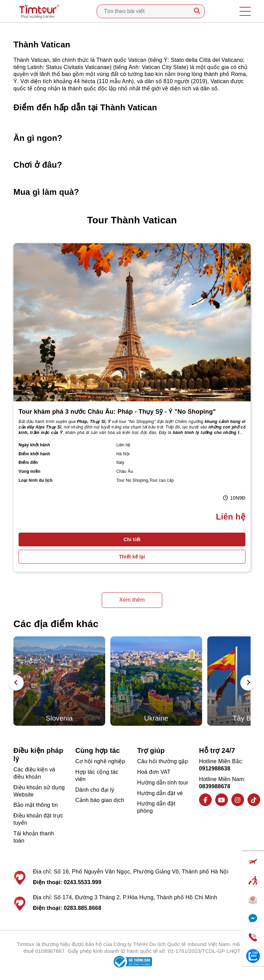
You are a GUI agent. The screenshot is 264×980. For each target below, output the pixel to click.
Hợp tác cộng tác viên (97, 776)
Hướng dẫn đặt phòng (156, 807)
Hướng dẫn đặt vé (160, 793)
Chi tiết (132, 539)
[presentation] (16, 683)
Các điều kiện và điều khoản (34, 773)
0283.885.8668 (82, 908)
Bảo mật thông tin (36, 805)
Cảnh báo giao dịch (100, 800)
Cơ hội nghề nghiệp (100, 761)
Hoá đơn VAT (154, 772)
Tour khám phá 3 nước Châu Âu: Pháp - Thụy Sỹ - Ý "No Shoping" (117, 412)
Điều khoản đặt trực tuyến (38, 819)
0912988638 (215, 769)
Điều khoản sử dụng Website (39, 791)
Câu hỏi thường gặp (163, 761)
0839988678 (215, 786)
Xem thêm (132, 600)
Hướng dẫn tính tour (163, 783)
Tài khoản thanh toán (34, 837)
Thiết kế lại (132, 557)
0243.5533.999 (82, 882)
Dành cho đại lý (95, 790)
